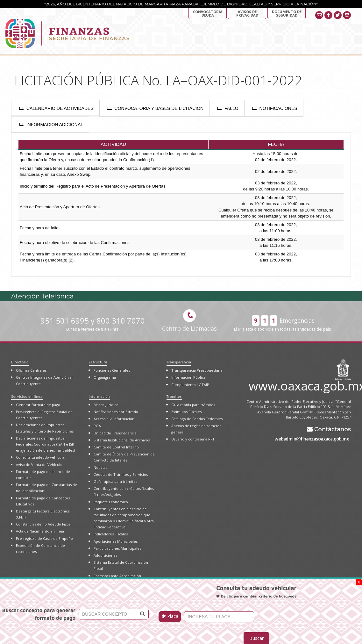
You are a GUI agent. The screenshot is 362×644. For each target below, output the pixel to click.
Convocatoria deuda (208, 13)
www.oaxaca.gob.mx (300, 385)
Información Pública (188, 377)
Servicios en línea (27, 396)
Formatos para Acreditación (117, 576)
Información (99, 396)
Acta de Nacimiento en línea (40, 531)
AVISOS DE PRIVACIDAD (247, 13)
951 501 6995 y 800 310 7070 (93, 324)
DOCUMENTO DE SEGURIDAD (287, 13)
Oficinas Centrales (31, 370)
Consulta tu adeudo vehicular (41, 457)
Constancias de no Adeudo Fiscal (44, 524)
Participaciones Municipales (117, 548)
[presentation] (55, 108)
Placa (170, 616)
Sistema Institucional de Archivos (122, 440)
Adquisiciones (105, 555)
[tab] (55, 108)
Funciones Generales (112, 370)
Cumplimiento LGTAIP (190, 385)
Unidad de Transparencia (115, 433)
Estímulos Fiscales (186, 412)
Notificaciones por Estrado (116, 412)
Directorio (20, 362)
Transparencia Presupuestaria (197, 370)
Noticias (100, 467)
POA (97, 426)
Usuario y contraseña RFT (193, 439)
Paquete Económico (111, 502)
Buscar (256, 638)
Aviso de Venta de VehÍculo (39, 465)
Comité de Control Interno (116, 447)
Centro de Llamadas (189, 321)
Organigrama (105, 377)
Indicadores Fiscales (111, 534)
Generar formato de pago (38, 405)
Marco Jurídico (106, 405)
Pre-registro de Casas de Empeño (44, 538)
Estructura (98, 362)
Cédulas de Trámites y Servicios (121, 474)
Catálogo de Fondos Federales (197, 419)
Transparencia (179, 362)
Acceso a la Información (114, 419)
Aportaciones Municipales (116, 541)
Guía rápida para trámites (115, 481)
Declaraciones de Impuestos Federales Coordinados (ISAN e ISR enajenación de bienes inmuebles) (45, 444)
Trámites (174, 396)
